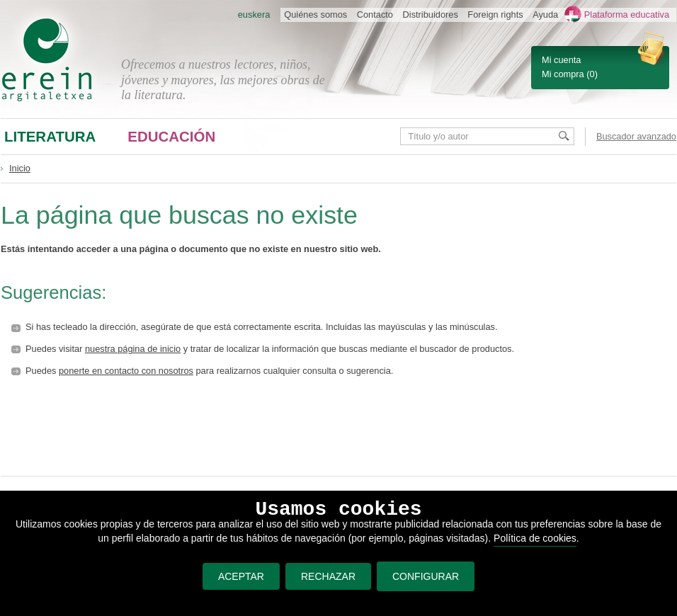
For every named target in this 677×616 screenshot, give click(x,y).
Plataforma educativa (627, 15)
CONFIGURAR (426, 576)
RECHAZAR (328, 576)
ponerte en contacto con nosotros (126, 371)
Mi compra (563, 74)
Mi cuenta (561, 60)
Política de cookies (535, 538)
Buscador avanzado (636, 136)
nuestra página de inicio (133, 349)
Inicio (20, 168)
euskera (254, 15)
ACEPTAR (241, 576)
